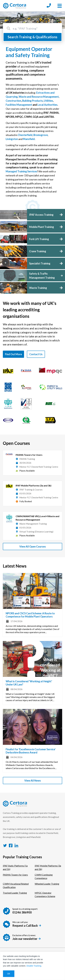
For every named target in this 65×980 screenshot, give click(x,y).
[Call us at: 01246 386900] (49, 6)
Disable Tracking (34, 966)
